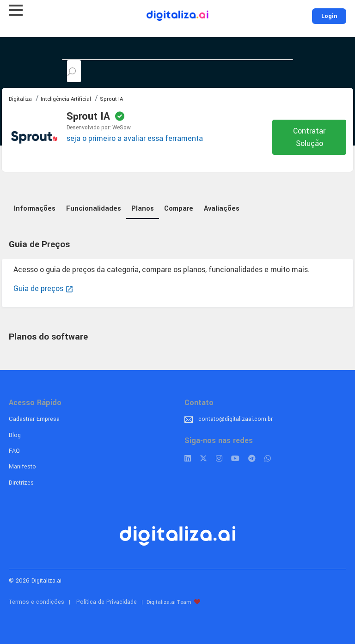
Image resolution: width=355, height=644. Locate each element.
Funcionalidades (94, 209)
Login (329, 16)
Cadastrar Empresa (34, 419)
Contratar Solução (309, 137)
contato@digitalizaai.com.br (236, 419)
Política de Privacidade (107, 602)
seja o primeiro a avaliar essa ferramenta (135, 138)
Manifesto (22, 467)
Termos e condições (37, 602)
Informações (35, 209)
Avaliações (222, 209)
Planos (143, 209)
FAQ (14, 451)
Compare (179, 209)
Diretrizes (21, 483)
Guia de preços (43, 289)
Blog (15, 435)
